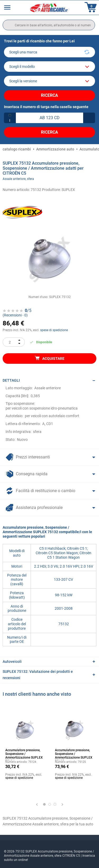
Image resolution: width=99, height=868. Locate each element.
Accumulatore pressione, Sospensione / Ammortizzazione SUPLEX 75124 (24, 754)
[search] (49, 25)
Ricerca (49, 95)
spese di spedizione (54, 330)
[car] (49, 81)
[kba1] (49, 118)
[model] (49, 67)
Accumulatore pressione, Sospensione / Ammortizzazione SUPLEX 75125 (74, 754)
